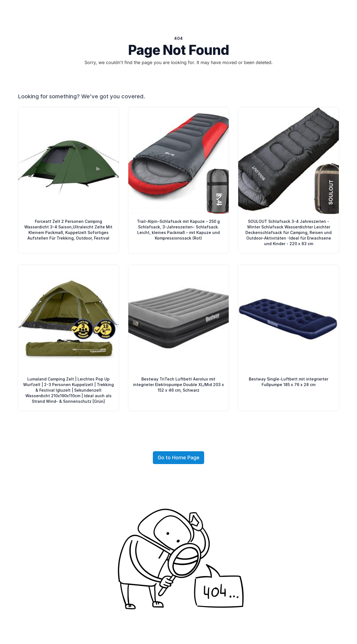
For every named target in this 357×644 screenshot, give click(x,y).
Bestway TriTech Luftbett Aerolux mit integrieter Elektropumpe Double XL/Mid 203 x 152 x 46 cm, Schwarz (178, 385)
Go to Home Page (178, 458)
